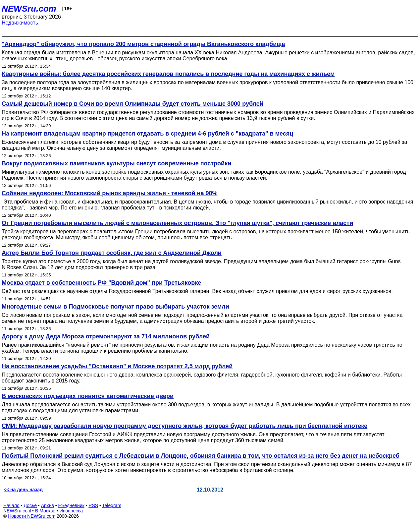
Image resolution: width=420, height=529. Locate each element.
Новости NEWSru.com (32, 516)
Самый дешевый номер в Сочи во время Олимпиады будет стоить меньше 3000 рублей (132, 104)
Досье (30, 505)
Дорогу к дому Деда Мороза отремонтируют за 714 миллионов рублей (106, 336)
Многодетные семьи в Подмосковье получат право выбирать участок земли (115, 307)
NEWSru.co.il (17, 511)
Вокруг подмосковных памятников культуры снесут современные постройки (116, 163)
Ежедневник (71, 505)
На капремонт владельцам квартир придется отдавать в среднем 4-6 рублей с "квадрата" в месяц (147, 134)
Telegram (112, 505)
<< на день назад (23, 490)
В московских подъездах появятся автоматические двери (88, 396)
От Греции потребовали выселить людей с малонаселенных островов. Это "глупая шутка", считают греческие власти (177, 223)
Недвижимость (20, 23)
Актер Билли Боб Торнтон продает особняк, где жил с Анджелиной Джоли (112, 253)
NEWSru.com (29, 9)
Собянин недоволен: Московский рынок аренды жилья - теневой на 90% (110, 193)
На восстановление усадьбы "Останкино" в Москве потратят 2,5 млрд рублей (117, 366)
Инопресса (71, 511)
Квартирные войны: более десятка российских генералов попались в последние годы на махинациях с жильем (168, 74)
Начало (11, 505)
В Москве (45, 511)
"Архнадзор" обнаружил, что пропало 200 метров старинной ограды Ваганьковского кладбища (143, 44)
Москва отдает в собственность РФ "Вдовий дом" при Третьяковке (101, 283)
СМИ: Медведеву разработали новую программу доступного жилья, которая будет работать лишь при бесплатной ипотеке (184, 426)
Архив (48, 505)
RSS (93, 505)
